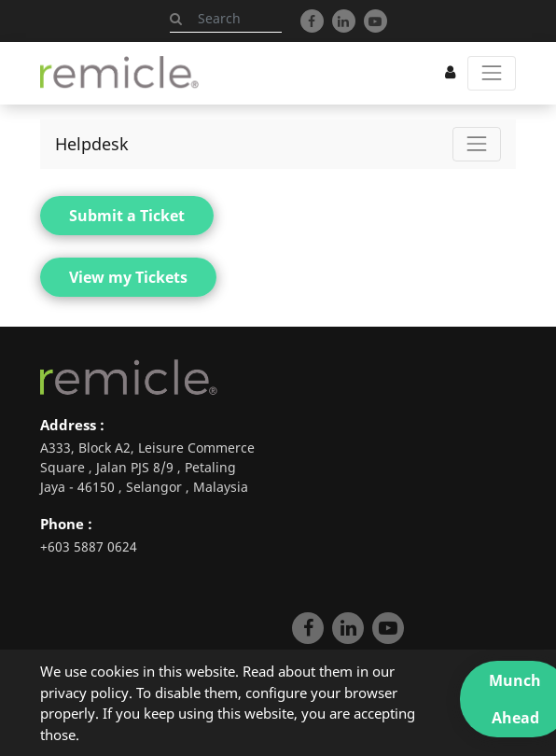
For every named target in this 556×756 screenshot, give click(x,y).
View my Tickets (128, 277)
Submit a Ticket (127, 216)
